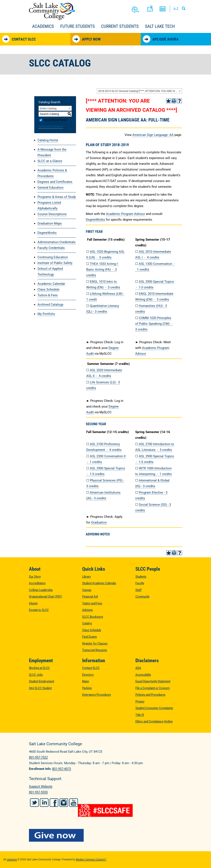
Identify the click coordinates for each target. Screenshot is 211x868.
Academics (43, 26)
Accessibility (143, 675)
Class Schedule (48, 289)
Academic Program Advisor (126, 214)
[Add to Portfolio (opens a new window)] (168, 101)
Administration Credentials (57, 242)
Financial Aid (90, 597)
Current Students (120, 26)
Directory (88, 675)
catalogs (12, 860)
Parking (87, 688)
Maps (86, 681)
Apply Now (86, 39)
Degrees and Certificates (55, 182)
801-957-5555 (38, 792)
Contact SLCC (19, 39)
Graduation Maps (50, 223)
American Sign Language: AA (153, 135)
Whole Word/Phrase (55, 120)
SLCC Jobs (36, 675)
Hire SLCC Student (40, 688)
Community (142, 597)
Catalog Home (48, 140)
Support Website (41, 786)
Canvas (87, 590)
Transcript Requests (95, 650)
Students (141, 577)
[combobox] (139, 91)
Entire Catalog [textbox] (48, 108)
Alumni (33, 603)
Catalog (87, 623)
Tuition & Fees (48, 295)
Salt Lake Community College (52, 11)
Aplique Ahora (161, 39)
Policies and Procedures (150, 695)
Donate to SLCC (39, 610)
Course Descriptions (52, 214)
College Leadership (41, 590)
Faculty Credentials (51, 248)
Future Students (78, 26)
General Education (50, 188)
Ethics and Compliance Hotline (154, 721)
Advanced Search (51, 126)
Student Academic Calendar (99, 583)
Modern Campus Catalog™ (91, 860)
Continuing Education (53, 257)
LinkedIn (44, 803)
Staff (139, 590)
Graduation (99, 522)
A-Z (176, 9)
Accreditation (37, 583)
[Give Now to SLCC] (106, 835)
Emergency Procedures (97, 695)
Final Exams (90, 637)
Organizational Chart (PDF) (46, 597)
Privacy (140, 701)
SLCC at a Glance (50, 161)
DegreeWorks (47, 233)
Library (86, 577)
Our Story (35, 577)
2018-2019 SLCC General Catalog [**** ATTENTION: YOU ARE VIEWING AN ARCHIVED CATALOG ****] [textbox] (140, 91)
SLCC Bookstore (93, 617)
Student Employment (42, 681)
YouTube (74, 803)
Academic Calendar (51, 284)
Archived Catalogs (50, 305)
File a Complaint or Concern (153, 688)
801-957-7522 (38, 757)
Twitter (34, 803)
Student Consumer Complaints (154, 708)
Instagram (64, 803)
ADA (138, 668)
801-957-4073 (62, 769)
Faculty (140, 583)
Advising (87, 610)
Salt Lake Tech (160, 26)
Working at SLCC (39, 668)
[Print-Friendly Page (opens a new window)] (174, 101)
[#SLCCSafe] (106, 810)
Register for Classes (95, 644)
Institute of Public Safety (55, 263)
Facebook (54, 803)
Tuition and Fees (92, 603)
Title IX (140, 715)
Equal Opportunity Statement (153, 681)
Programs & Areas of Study (57, 197)
